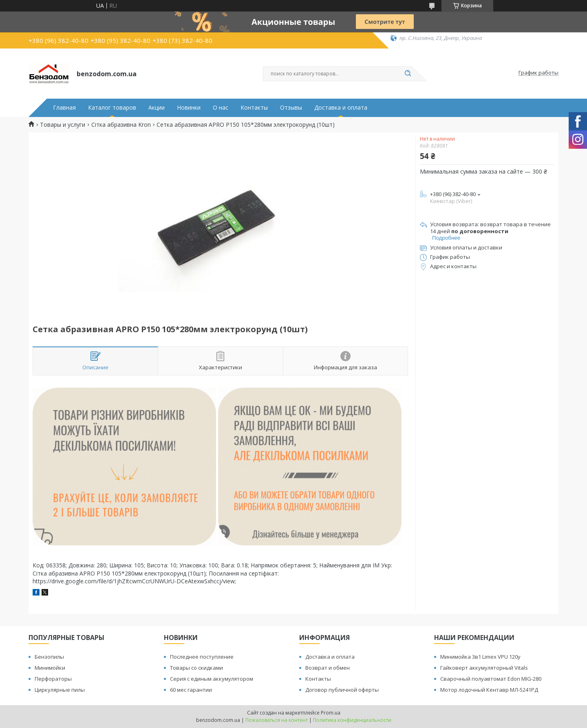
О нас (221, 108)
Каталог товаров (112, 108)
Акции (157, 108)
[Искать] (408, 74)
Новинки (189, 108)
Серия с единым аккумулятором (212, 679)
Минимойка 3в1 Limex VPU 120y (480, 657)
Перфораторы (53, 679)
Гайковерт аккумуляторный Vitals (484, 668)
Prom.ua (331, 713)
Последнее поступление (202, 657)
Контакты (254, 108)
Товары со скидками (196, 668)
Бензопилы (49, 657)
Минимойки (50, 668)
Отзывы (291, 108)
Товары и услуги (63, 125)
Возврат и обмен (328, 668)
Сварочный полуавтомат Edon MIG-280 (491, 679)
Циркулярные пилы (60, 690)
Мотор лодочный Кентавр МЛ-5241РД (489, 690)
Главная (64, 108)
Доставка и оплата (341, 108)
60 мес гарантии (191, 690)
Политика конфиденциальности (352, 720)
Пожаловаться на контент (277, 720)
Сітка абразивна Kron (121, 125)
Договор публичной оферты (342, 690)
